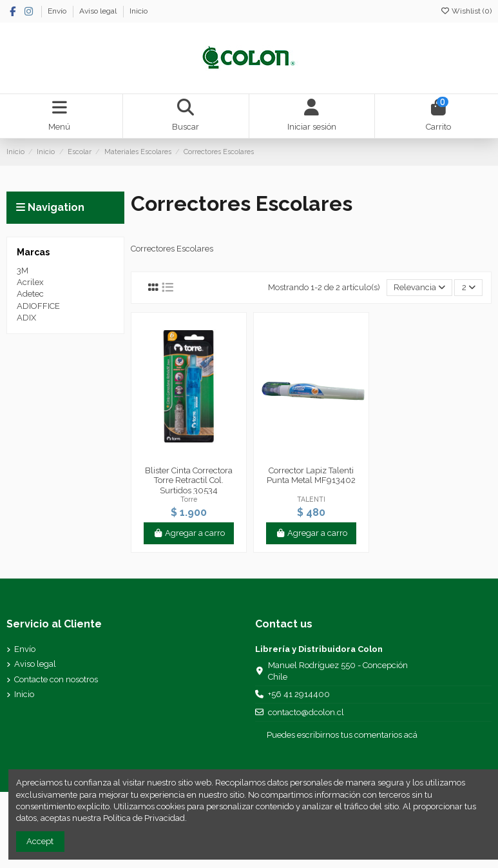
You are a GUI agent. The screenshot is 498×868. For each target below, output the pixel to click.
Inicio (139, 11)
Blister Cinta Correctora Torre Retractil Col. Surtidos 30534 (189, 480)
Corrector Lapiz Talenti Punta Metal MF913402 (311, 476)
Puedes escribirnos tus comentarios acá (342, 735)
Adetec (30, 294)
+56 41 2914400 (299, 694)
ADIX (26, 318)
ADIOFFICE (38, 306)
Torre (189, 499)
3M (23, 271)
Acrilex (30, 282)
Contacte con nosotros (56, 679)
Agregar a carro (189, 533)
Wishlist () (466, 11)
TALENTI (311, 499)
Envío (58, 11)
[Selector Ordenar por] (420, 288)
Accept (40, 841)
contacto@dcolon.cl (306, 712)
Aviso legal (99, 11)
